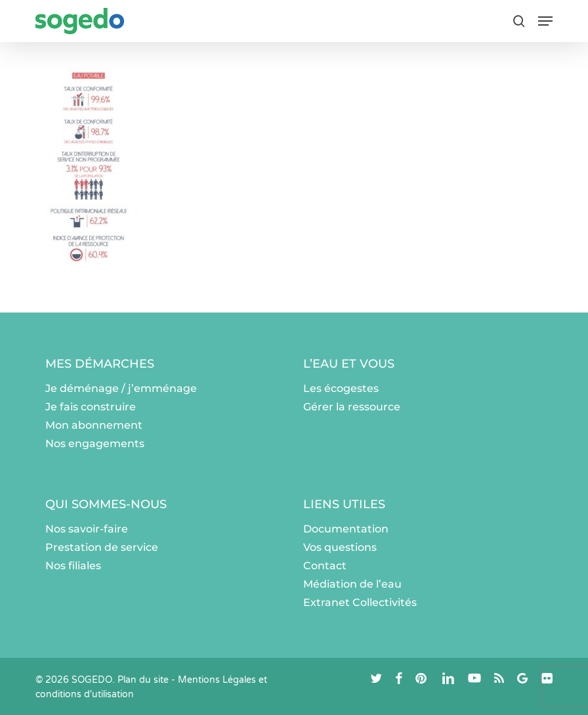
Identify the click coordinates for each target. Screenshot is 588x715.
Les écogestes (341, 388)
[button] (545, 21)
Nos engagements (95, 444)
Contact (325, 566)
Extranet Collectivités (360, 602)
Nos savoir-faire (87, 529)
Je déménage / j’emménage (121, 388)
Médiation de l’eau (352, 584)
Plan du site (143, 680)
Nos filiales (73, 566)
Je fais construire (91, 407)
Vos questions (340, 547)
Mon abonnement (94, 425)
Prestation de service (102, 547)
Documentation (346, 529)
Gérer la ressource (352, 407)
